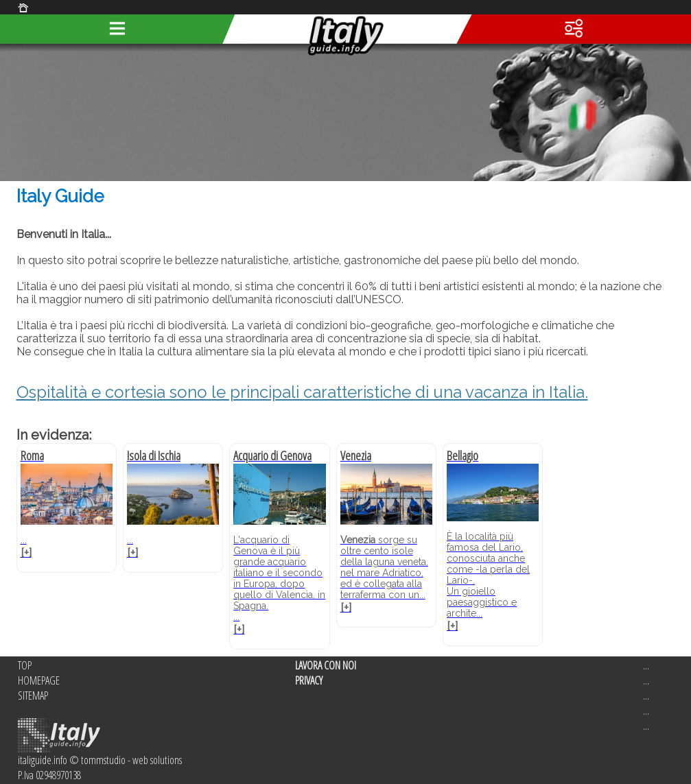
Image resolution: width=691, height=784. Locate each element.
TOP (25, 665)
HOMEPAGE (39, 680)
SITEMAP (33, 696)
